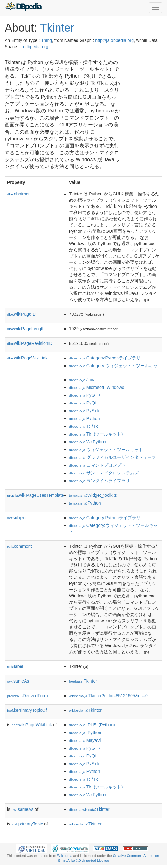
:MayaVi (85, 740)
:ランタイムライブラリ (100, 481)
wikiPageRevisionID (30, 343)
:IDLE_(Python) (92, 725)
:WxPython (88, 442)
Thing (46, 40)
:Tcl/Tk (83, 426)
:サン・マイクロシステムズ (104, 473)
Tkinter (57, 28)
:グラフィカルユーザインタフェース (113, 457)
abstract (18, 194)
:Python (85, 418)
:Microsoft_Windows (97, 387)
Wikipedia (65, 856)
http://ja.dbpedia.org (114, 40)
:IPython (85, 733)
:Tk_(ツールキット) (96, 434)
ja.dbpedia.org (34, 47)
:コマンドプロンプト (97, 465)
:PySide (85, 411)
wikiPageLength (26, 329)
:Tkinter (83, 681)
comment (19, 546)
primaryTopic (27, 824)
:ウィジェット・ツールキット (106, 450)
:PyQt (83, 403)
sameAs (18, 681)
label (15, 666)
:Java (82, 380)
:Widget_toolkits (93, 495)
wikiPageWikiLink (27, 358)
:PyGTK (85, 395)
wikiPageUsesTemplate (36, 495)
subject (17, 518)
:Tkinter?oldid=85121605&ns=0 (108, 696)
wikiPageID (21, 314)
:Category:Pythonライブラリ (105, 358)
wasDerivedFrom (28, 696)
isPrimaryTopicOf (27, 710)
